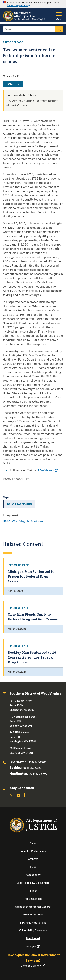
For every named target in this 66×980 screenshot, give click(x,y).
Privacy (33, 891)
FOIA (33, 867)
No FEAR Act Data (33, 915)
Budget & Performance (33, 851)
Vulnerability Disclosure (33, 931)
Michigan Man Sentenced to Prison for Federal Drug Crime (31, 577)
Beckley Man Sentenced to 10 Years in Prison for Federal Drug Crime (32, 657)
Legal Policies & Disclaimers (33, 883)
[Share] (13, 84)
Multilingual (33, 938)
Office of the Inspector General (33, 907)
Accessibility (33, 875)
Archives (33, 859)
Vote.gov (33, 947)
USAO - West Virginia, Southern (23, 521)
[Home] (25, 20)
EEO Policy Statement (33, 923)
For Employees (33, 899)
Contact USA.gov (33, 966)
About (33, 843)
